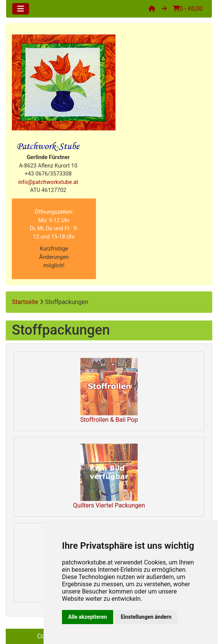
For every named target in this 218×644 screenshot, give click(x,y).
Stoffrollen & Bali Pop (109, 391)
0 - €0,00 (188, 9)
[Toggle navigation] (21, 9)
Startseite (25, 302)
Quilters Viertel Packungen (109, 476)
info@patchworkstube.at (48, 182)
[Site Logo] (64, 82)
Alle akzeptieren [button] (88, 617)
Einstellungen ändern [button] (146, 617)
